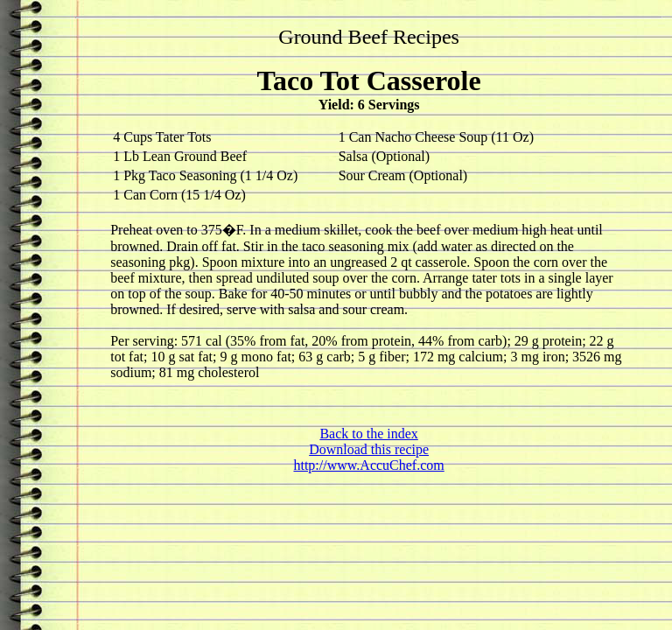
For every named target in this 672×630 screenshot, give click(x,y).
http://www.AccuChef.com (368, 465)
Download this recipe (369, 449)
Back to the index (368, 434)
